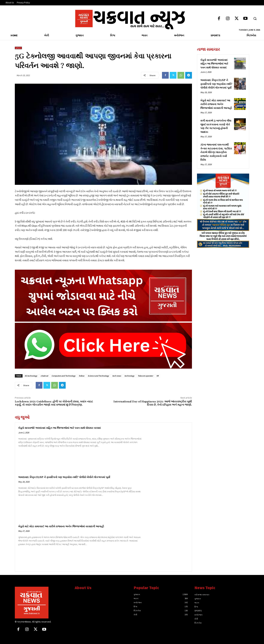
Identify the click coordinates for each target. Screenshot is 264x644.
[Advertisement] (223, 274)
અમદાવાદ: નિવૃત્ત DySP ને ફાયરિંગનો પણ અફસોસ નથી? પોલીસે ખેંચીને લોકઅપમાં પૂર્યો (64, 477)
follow (82, 376)
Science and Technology (98, 376)
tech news (117, 376)
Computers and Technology (63, 376)
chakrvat (44, 376)
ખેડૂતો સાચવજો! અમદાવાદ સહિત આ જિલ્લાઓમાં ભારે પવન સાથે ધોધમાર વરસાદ (60, 428)
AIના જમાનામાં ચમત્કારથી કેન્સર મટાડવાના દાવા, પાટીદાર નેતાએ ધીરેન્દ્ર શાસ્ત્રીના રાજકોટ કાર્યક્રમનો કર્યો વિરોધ (216, 152)
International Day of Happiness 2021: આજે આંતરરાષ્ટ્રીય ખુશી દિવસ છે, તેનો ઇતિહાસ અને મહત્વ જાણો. (153, 403)
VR (158, 376)
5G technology (31, 376)
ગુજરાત (18, 48)
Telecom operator (145, 376)
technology (129, 376)
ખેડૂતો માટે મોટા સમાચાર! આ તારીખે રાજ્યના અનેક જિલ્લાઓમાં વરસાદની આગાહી (61, 526)
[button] (255, 18)
